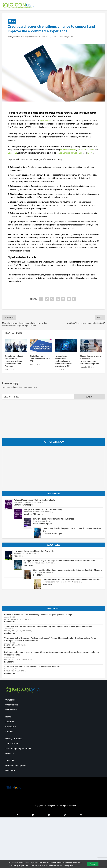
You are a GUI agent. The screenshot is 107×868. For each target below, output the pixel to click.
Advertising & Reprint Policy (18, 749)
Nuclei (80, 153)
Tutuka (80, 150)
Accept (93, 864)
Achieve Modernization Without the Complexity (34, 500)
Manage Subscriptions (16, 766)
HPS (86, 150)
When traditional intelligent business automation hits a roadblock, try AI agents (68, 570)
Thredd (91, 150)
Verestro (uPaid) (70, 153)
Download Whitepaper (24, 505)
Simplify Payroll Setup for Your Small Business (54, 519)
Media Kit (10, 754)
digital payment (46, 121)
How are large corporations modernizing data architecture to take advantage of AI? (63, 361)
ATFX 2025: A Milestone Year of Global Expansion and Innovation (33, 667)
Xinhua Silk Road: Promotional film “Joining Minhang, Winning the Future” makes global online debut (48, 627)
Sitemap (9, 732)
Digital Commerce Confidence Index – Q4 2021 (40, 359)
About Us (10, 722)
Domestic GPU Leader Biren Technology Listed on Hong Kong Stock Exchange (38, 615)
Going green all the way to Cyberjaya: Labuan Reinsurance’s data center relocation (59, 561)
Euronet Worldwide (68, 150)
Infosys (90, 153)
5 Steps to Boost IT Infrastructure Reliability (43, 510)
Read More (19, 556)
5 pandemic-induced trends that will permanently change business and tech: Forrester (14, 361)
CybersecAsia (12, 705)
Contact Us (11, 727)
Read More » (10, 622)
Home (8, 717)
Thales (59, 153)
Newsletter (10, 771)
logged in (17, 388)
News (12, 21)
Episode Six (13, 153)
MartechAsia (11, 710)
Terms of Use (12, 744)
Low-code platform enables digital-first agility (34, 551)
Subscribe (10, 761)
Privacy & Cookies (14, 739)
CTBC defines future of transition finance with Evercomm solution (71, 580)
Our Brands (10, 700)
